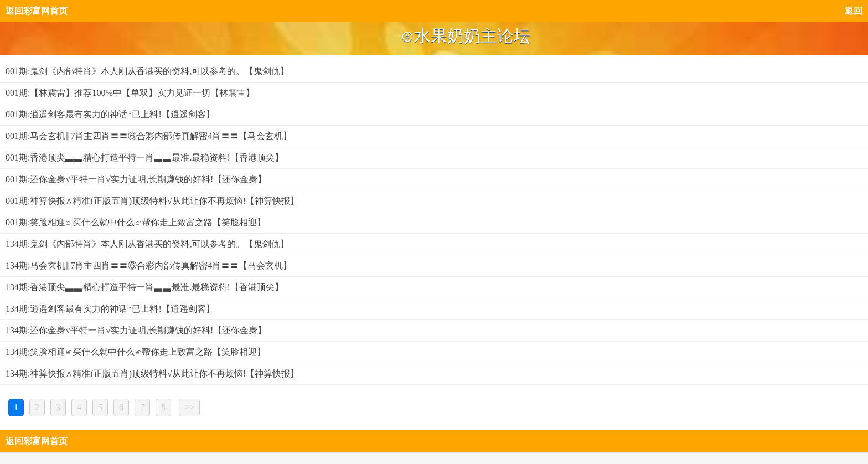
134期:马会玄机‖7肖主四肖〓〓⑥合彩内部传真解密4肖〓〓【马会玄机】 (149, 265)
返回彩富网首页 (37, 11)
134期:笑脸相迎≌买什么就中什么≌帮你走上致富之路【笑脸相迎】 (136, 352)
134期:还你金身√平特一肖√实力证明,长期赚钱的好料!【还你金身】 (136, 330)
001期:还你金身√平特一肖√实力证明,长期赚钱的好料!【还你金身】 (136, 179)
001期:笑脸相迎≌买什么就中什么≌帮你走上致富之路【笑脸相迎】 (136, 222)
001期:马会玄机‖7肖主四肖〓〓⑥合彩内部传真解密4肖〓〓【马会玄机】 (149, 136)
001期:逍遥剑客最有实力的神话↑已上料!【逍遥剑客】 (110, 114)
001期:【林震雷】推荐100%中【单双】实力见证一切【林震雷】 (130, 93)
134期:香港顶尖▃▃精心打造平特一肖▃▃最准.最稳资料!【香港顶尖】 (144, 287)
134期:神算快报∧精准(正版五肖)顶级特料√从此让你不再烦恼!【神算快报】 (152, 373)
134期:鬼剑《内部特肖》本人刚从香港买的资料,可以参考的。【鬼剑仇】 (147, 244)
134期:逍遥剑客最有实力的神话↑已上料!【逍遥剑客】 (110, 309)
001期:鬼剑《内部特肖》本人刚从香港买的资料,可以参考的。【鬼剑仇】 (147, 71)
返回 (854, 11)
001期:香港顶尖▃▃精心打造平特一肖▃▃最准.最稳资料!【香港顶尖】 (144, 158)
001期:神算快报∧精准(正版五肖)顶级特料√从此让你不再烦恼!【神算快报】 (152, 201)
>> (189, 407)
